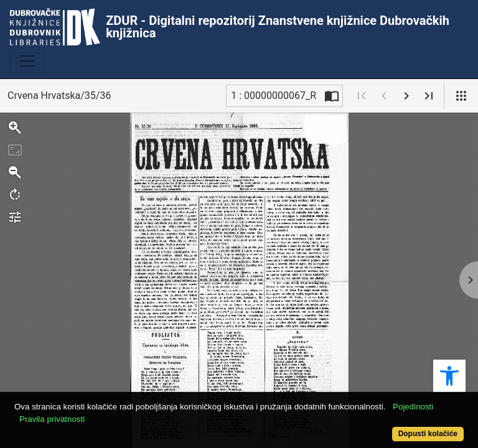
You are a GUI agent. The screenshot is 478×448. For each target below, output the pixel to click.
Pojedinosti (413, 407)
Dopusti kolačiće (428, 434)
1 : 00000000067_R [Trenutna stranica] (274, 96)
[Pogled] (461, 96)
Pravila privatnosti (52, 419)
